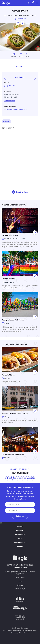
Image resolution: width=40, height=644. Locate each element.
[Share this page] (22, 23)
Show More (20, 67)
